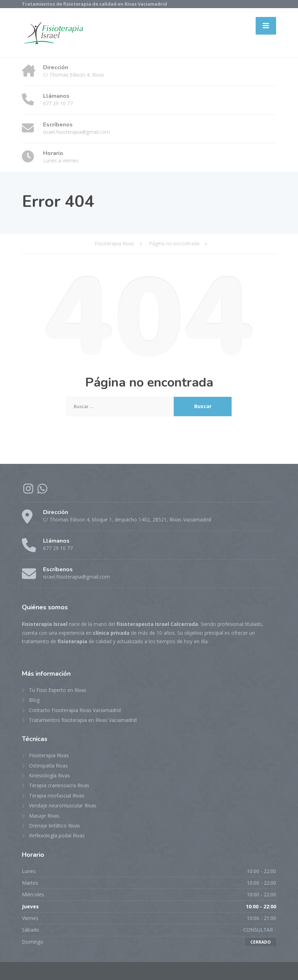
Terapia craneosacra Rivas (59, 785)
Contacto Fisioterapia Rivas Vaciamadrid (75, 710)
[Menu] (266, 26)
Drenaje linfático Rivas (55, 826)
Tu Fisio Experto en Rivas (58, 690)
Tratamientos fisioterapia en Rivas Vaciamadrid (83, 720)
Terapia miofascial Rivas (57, 796)
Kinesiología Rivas (49, 775)
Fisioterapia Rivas (49, 755)
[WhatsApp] (42, 491)
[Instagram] (29, 491)
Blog (34, 700)
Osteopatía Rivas (48, 766)
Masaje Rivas (44, 816)
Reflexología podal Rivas (57, 835)
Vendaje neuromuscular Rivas (63, 805)
